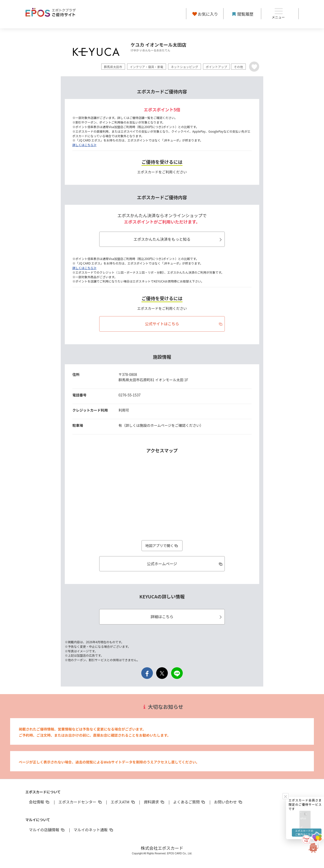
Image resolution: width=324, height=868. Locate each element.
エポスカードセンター (80, 802)
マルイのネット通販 (94, 830)
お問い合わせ (229, 802)
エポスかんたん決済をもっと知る (178, 239)
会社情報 (39, 802)
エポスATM (123, 802)
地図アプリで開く (162, 546)
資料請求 (154, 802)
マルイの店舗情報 (47, 830)
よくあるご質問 (189, 802)
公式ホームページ (185, 564)
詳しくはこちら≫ (84, 145)
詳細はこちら (187, 617)
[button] (305, 670)
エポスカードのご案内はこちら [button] (306, 686)
